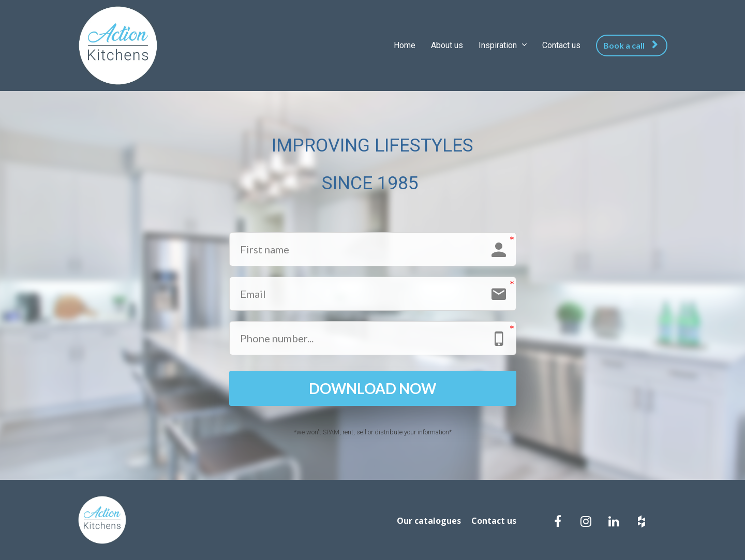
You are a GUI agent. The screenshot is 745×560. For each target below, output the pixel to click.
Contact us (561, 45)
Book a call (630, 45)
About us (447, 45)
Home (405, 45)
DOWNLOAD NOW (373, 388)
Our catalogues (429, 521)
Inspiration (499, 45)
